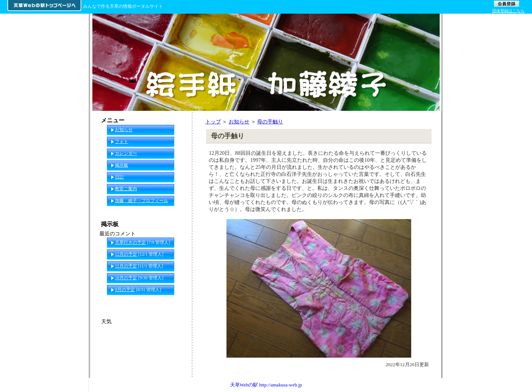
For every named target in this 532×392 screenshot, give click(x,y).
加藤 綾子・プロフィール (141, 201)
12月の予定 (126, 254)
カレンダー (126, 153)
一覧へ (178, 301)
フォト (122, 142)
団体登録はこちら (508, 11)
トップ (213, 122)
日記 (119, 177)
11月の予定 (126, 266)
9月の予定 (125, 290)
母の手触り (270, 122)
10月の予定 (126, 278)
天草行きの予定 (130, 242)
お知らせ (239, 122)
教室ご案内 (126, 189)
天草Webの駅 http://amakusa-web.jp (266, 385)
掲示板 (122, 165)
